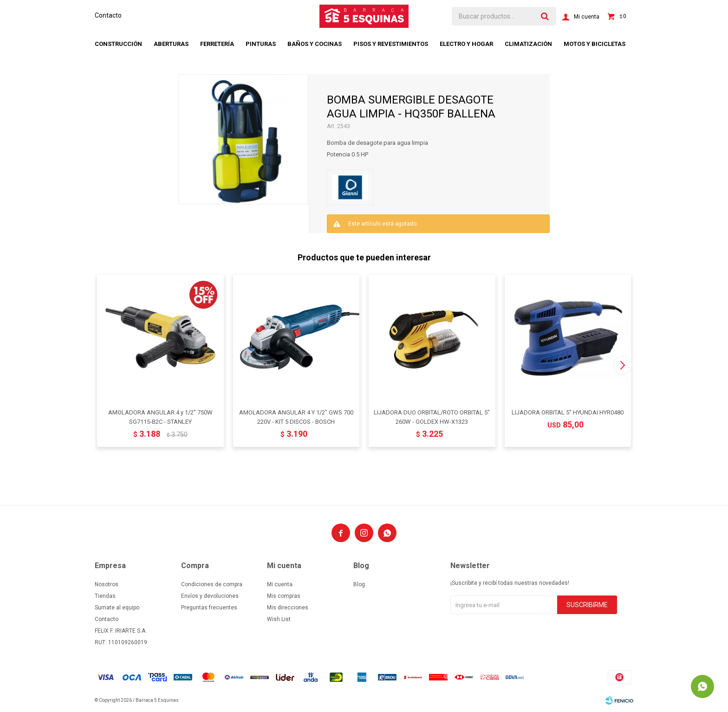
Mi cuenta (280, 584)
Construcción (118, 44)
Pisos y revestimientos (391, 44)
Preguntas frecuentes (209, 608)
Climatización (528, 44)
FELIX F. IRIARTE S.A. (121, 631)
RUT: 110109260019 (121, 642)
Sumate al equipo (117, 608)
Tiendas (105, 596)
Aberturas (171, 44)
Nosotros (107, 584)
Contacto (108, 15)
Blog (359, 584)
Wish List (279, 619)
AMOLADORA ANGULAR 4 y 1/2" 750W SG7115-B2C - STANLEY (160, 417)
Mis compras (284, 596)
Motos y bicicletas (595, 44)
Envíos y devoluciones (210, 596)
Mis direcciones (288, 608)
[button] (622, 365)
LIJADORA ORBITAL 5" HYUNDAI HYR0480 (568, 412)
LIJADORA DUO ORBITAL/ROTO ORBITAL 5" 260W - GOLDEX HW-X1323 (432, 417)
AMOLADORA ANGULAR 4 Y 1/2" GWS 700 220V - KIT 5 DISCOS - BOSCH (296, 417)
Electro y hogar (466, 44)
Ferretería (217, 44)
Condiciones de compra (212, 584)
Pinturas (261, 44)
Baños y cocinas (315, 44)
